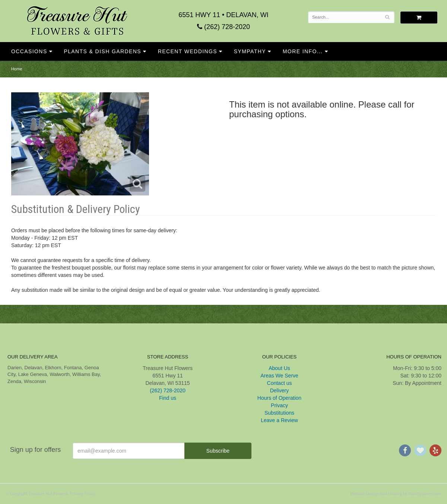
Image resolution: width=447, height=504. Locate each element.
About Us (279, 368)
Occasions (29, 51)
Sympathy (250, 51)
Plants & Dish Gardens (102, 51)
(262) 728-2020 (223, 27)
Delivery (280, 390)
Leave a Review (279, 420)
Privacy (279, 405)
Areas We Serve (279, 376)
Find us (168, 398)
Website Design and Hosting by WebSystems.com (396, 494)
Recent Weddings (188, 51)
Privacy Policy (83, 494)
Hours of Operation (279, 398)
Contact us (280, 383)
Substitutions (279, 413)
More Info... (303, 51)
